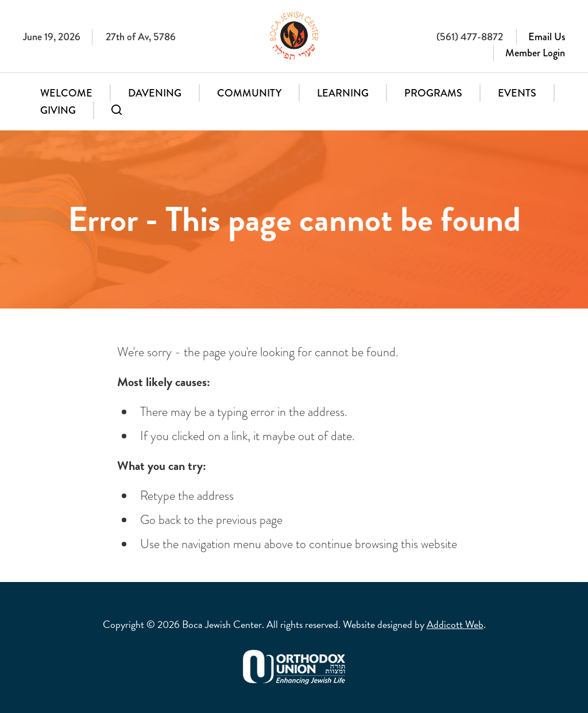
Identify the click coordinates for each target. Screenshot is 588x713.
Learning (343, 93)
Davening (155, 93)
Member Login (535, 53)
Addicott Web (455, 624)
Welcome (66, 93)
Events (517, 93)
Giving (58, 110)
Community (249, 93)
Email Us (547, 37)
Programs (433, 93)
